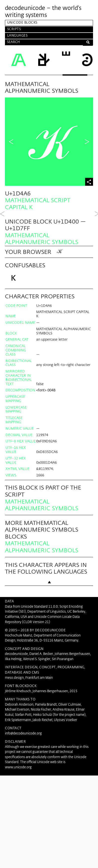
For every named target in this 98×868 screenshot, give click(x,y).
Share (89, 182)
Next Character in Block (87, 142)
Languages (17, 36)
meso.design (14, 765)
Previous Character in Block (11, 142)
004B (51, 478)
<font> (41, 478)
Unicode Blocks (22, 23)
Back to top (49, 679)
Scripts (14, 29)
